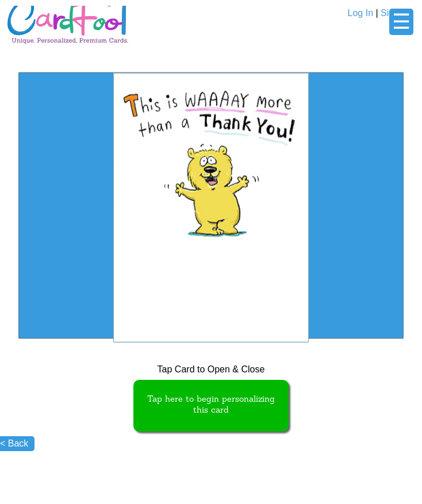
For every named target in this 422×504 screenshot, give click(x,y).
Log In (360, 13)
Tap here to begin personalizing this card (211, 405)
